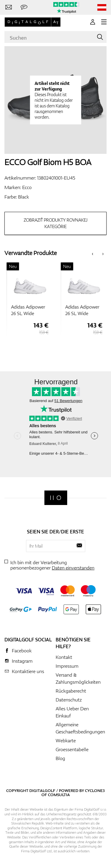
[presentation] (92, 253)
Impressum (67, 666)
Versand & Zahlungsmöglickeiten (78, 678)
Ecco (27, 187)
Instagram (22, 661)
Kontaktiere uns (28, 671)
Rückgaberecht (71, 691)
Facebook (22, 651)
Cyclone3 (95, 790)
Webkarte (66, 740)
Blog (60, 758)
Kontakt (64, 657)
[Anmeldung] (93, 22)
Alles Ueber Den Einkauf (72, 712)
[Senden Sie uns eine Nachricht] (24, 7)
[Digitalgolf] (56, 498)
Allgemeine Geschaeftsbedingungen (80, 728)
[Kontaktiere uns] (9, 7)
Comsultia (59, 795)
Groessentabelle (72, 749)
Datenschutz (69, 700)
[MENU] (104, 22)
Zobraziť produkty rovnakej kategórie (56, 223)
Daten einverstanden (73, 568)
